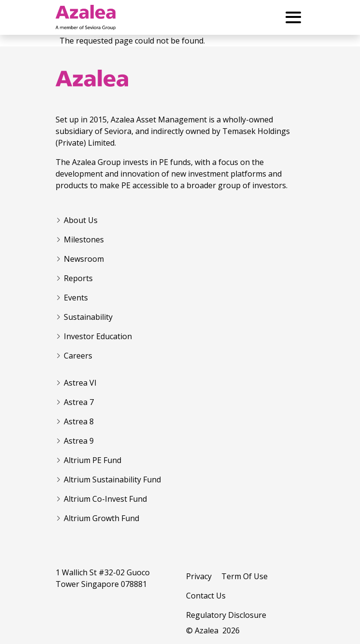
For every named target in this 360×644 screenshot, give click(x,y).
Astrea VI (80, 383)
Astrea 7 (79, 402)
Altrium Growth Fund (101, 518)
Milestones (84, 240)
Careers (78, 356)
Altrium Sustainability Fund (112, 479)
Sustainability (88, 317)
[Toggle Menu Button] (293, 17)
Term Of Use (245, 576)
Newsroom (84, 259)
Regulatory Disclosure (226, 615)
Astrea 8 (79, 421)
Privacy (199, 576)
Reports (78, 278)
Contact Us (206, 596)
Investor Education (98, 336)
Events (76, 298)
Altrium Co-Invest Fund (105, 499)
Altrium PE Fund (93, 460)
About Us (81, 220)
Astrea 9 (79, 441)
